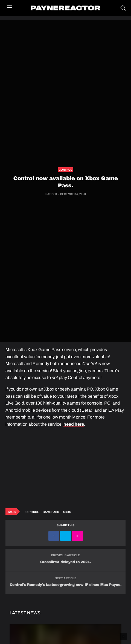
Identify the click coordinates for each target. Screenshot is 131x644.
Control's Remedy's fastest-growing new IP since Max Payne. (65, 585)
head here (74, 424)
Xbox (67, 512)
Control (65, 170)
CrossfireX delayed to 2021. (65, 562)
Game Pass (51, 512)
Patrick (51, 194)
